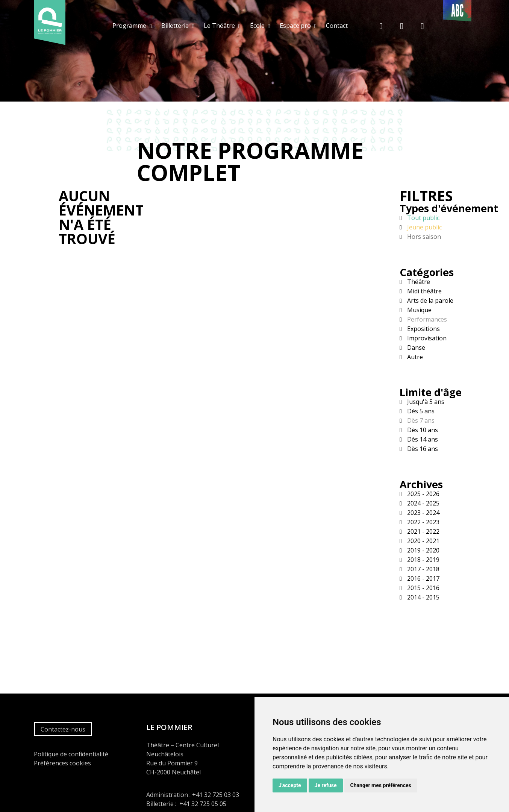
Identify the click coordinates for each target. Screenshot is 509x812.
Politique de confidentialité (71, 754)
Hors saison (423, 237)
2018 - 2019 (423, 560)
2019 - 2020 (423, 550)
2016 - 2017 (423, 578)
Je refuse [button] (326, 785)
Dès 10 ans (422, 430)
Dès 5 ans (420, 411)
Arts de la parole (429, 301)
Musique (419, 310)
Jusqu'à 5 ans (425, 402)
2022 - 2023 (423, 522)
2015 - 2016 (423, 588)
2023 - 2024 (423, 513)
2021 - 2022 (423, 531)
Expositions (423, 329)
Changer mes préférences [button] (381, 785)
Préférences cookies (62, 763)
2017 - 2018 (423, 569)
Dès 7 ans (420, 420)
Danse (415, 348)
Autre (414, 357)
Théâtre (418, 282)
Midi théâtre (424, 291)
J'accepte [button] (290, 785)
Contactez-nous (63, 729)
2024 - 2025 (423, 503)
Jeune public (424, 227)
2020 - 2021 (423, 541)
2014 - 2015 (423, 597)
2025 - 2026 (423, 494)
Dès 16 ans (422, 449)
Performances (426, 319)
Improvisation (426, 338)
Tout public (423, 218)
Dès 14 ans (422, 439)
